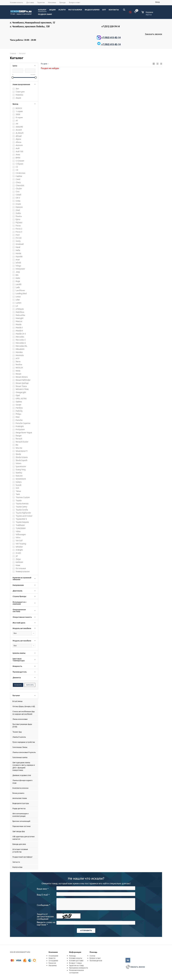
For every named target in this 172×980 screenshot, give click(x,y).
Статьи (92, 956)
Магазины (53, 965)
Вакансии (52, 963)
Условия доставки (76, 961)
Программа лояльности (78, 968)
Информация (75, 952)
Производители (96, 961)
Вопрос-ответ (95, 958)
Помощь (93, 952)
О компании (53, 956)
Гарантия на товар (76, 965)
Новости (52, 958)
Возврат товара (75, 963)
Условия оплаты (76, 958)
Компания (53, 952)
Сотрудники (53, 961)
